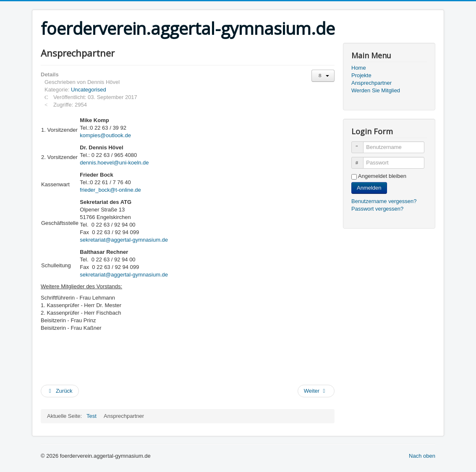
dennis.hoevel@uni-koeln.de (114, 163)
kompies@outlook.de (105, 135)
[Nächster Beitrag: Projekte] (316, 391)
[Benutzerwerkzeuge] (323, 76)
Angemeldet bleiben (382, 176)
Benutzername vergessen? (384, 201)
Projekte (361, 75)
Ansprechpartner (371, 83)
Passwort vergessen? (377, 209)
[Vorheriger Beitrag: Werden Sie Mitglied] (60, 391)
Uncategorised (89, 90)
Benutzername (361, 144)
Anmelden (369, 188)
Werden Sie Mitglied (376, 90)
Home (359, 68)
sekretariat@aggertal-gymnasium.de (124, 240)
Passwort (361, 159)
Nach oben (422, 456)
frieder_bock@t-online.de (110, 190)
